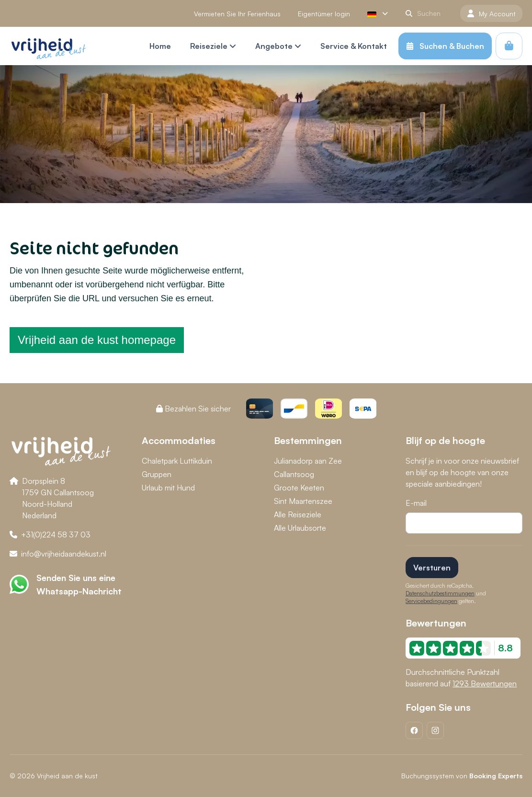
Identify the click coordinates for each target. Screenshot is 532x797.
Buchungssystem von (462, 776)
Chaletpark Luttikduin (177, 461)
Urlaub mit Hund (168, 488)
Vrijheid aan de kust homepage (97, 340)
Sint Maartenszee (303, 501)
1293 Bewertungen (485, 683)
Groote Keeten (299, 488)
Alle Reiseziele (298, 514)
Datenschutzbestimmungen (440, 593)
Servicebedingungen (431, 601)
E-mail (416, 503)
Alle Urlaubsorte (300, 528)
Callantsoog (294, 474)
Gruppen (157, 474)
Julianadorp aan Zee (308, 461)
